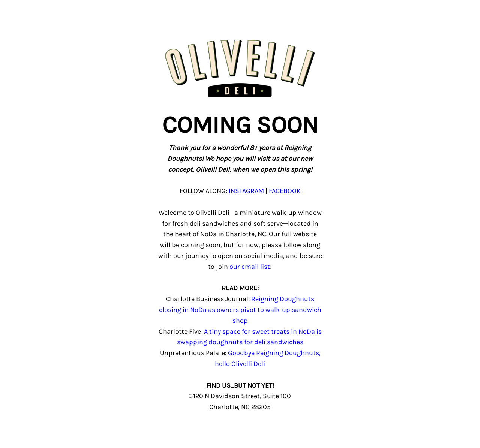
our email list (250, 267)
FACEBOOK (285, 191)
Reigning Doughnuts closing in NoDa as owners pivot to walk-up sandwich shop (240, 310)
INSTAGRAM (246, 191)
